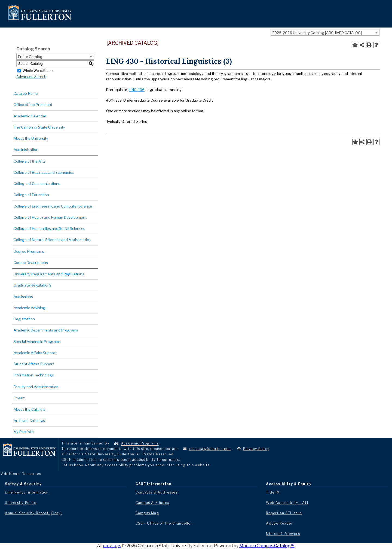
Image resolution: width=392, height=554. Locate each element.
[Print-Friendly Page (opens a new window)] (369, 45)
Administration (26, 150)
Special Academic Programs (37, 342)
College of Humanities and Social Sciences (49, 229)
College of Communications (37, 184)
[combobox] (325, 32)
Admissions (23, 297)
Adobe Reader (279, 523)
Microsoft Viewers (283, 534)
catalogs (112, 546)
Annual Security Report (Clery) (33, 513)
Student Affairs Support (34, 364)
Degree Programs (29, 251)
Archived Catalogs (29, 421)
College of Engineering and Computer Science (53, 206)
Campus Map (147, 513)
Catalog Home (26, 93)
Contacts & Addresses (157, 492)
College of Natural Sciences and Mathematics (52, 240)
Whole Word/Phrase (38, 70)
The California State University (39, 127)
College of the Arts (30, 161)
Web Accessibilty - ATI (287, 503)
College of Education (31, 195)
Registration (24, 319)
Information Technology (34, 375)
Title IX (273, 492)
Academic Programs (140, 443)
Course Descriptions (31, 263)
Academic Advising (30, 308)
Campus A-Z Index (152, 503)
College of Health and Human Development (50, 217)
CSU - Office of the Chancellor (164, 523)
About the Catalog (29, 409)
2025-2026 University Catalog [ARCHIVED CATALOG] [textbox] (317, 33)
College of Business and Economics (44, 172)
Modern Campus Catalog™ (267, 546)
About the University (31, 138)
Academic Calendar (30, 116)
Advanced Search (31, 77)
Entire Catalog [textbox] (30, 57)
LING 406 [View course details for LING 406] (137, 90)
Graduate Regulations (33, 285)
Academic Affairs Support (35, 353)
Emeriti (19, 398)
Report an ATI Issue (284, 513)
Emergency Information (27, 492)
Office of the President (33, 105)
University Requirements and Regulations (49, 274)
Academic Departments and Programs (46, 330)
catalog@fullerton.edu (210, 449)
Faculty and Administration (36, 387)
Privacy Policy (256, 449)
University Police (20, 503)
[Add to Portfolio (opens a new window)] (355, 45)
